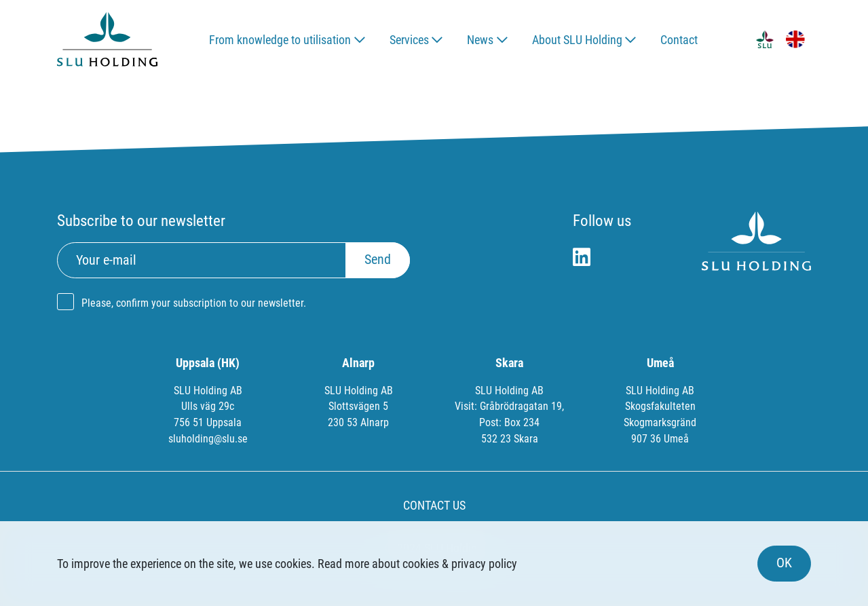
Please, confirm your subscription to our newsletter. (194, 303)
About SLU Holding (577, 40)
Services (409, 40)
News (480, 40)
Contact (679, 40)
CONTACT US (434, 505)
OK (784, 563)
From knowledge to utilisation (280, 40)
